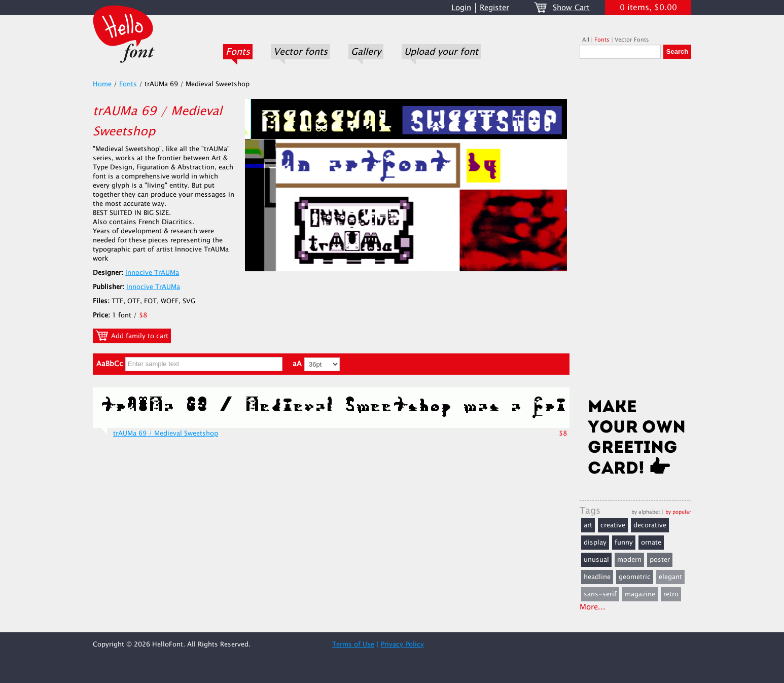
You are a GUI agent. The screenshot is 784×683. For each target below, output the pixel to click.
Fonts (238, 52)
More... (593, 607)
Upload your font (441, 52)
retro (671, 594)
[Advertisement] (635, 232)
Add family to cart (132, 336)
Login (461, 8)
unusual (596, 560)
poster (660, 560)
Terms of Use (353, 644)
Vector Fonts (632, 40)
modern (629, 560)
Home (102, 84)
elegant (670, 577)
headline (597, 577)
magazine (640, 594)
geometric (635, 577)
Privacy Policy (402, 644)
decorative (650, 525)
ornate (651, 543)
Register (494, 8)
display (595, 543)
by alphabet (646, 512)
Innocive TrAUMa (152, 273)
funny (624, 543)
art (588, 525)
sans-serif (600, 594)
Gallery (366, 52)
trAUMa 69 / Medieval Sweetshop (166, 434)
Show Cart (571, 8)
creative (613, 525)
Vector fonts (300, 52)
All (586, 40)
